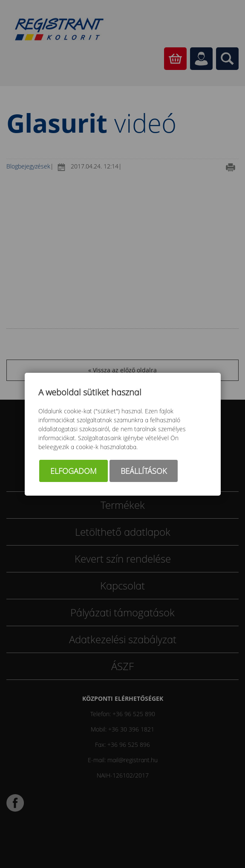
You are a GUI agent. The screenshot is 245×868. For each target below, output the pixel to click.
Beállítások (144, 471)
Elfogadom (73, 471)
